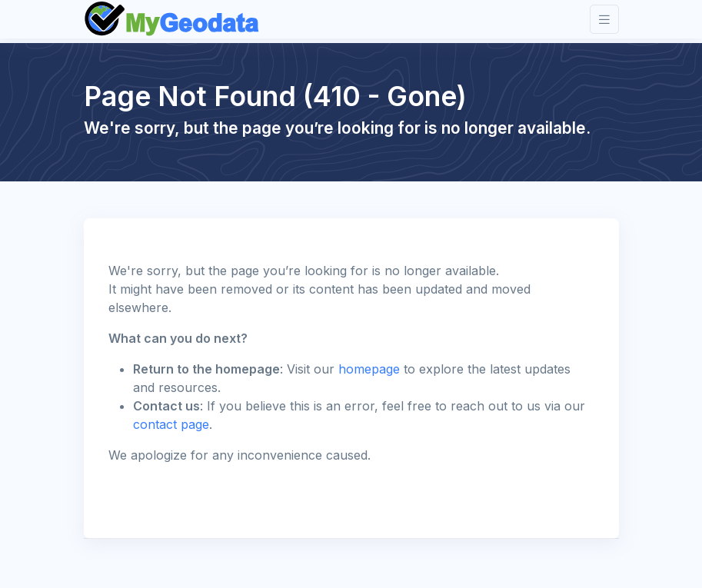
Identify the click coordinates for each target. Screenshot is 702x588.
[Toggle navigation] (604, 20)
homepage (369, 369)
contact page (171, 424)
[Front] (173, 19)
